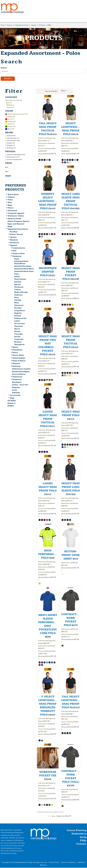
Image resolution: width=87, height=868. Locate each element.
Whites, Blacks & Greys (16, 114)
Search (4, 68)
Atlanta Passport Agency (18, 222)
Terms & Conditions (68, 863)
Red (9, 119)
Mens (17, 303)
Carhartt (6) (11, 136)
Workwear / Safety (16, 216)
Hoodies (18, 308)
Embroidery (43, 144)
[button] (43, 835)
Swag (83, 837)
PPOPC (11, 406)
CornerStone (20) (13, 141)
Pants (17, 259)
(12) (10, 127)
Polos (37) (11, 108)
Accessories (20, 324)
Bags (10, 205)
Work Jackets (20, 279)
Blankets (14, 240)
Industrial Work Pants (24, 272)
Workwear (42, 25)
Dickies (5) (11, 143)
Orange (10, 122)
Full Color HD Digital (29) (16, 155)
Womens (16, 364)
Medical (18, 342)
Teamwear (17, 380)
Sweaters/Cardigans (21, 372)
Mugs (10, 227)
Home (2, 25)
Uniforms (18, 295)
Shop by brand (14, 219)
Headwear (15, 243)
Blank (40, 154)
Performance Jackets (21, 369)
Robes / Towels (17, 235)
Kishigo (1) (11, 146)
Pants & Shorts (19, 361)
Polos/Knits (17, 350)
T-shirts (18, 290)
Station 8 (11, 404)
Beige (10, 117)
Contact (81, 844)
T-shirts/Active (19, 248)
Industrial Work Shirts (24, 269)
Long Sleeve (20, 311)
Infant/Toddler (19, 358)
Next (54, 816)
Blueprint (43, 865)
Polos (10, 200)
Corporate (19, 340)
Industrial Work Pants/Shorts (21, 263)
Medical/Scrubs (21, 293)
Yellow (10, 124)
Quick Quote (13, 195)
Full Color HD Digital (46, 138)
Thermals (18, 326)
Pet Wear (14, 232)
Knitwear (16, 367)
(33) (16, 114)
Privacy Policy (54, 863)
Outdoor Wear (19, 254)
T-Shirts (11, 197)
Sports (15, 347)
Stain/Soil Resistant (23, 266)
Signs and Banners (16, 224)
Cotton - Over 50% (20, 385)
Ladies (17, 321)
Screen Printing (44, 149)
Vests (17, 298)
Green (10, 127)
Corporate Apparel (16, 214)
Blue (9, 129)
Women (18, 316)
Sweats (17, 337)
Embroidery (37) (13, 157)
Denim (17, 332)
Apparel (34, 25)
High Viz (18, 313)
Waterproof (19, 345)
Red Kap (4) (11, 148)
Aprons (13, 237)
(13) (10, 119)
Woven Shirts (18, 356)
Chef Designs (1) (13, 138)
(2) (10, 122)
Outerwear (12, 211)
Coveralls (18, 334)
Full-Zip (18, 300)
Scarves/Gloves (19, 374)
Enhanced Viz (20, 319)
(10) (10, 117)
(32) (10, 129)
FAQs (83, 841)
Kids (14, 251)
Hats (10, 203)
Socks (15, 390)
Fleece (11, 208)
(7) (10, 124)
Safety (17, 277)
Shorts (17, 329)
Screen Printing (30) (14, 160)
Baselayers (17, 383)
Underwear (17, 377)
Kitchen (18, 282)
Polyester (16, 388)
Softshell (16, 393)
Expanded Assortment (22, 25)
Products (10, 25)
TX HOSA (12, 401)
